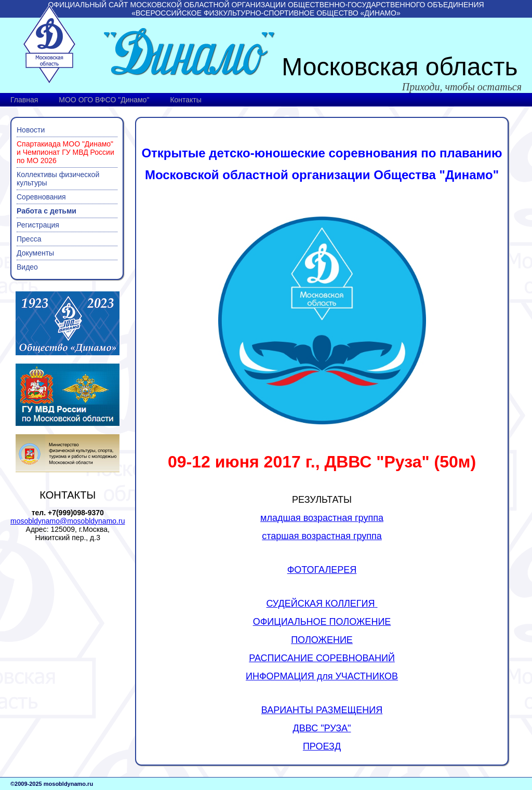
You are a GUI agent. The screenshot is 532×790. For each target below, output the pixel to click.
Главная (24, 100)
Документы (35, 253)
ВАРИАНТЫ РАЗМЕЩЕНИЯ (322, 710)
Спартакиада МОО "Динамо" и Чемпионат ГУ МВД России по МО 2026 (65, 152)
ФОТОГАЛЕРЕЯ (322, 570)
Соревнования (41, 197)
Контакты (185, 100)
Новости (31, 130)
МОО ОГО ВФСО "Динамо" (104, 100)
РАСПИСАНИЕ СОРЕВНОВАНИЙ (322, 658)
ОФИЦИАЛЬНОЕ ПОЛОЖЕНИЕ (322, 622)
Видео (27, 267)
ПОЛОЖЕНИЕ (322, 640)
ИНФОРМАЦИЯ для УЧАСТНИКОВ (322, 676)
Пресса (29, 239)
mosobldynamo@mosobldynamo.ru (68, 521)
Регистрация (38, 225)
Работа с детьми (46, 211)
